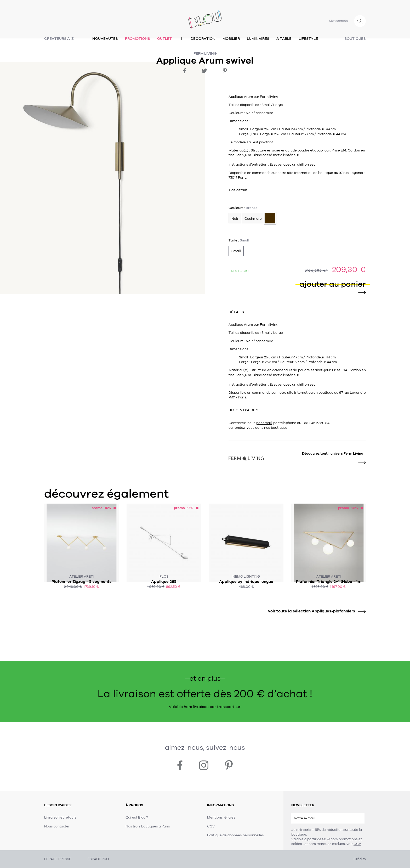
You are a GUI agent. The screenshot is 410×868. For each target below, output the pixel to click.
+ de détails (238, 190)
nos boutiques (276, 428)
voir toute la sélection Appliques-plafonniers (315, 611)
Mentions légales (221, 818)
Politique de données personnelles (235, 835)
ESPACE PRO (98, 859)
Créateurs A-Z (59, 39)
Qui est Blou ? (137, 818)
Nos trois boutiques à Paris (148, 826)
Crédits (360, 859)
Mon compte (338, 21)
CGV (357, 844)
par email (264, 423)
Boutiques (355, 39)
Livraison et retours (60, 818)
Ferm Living (205, 53)
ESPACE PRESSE (58, 859)
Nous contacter (57, 826)
